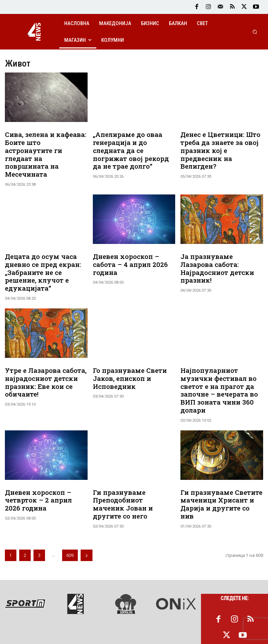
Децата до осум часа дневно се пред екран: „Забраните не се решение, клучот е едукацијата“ (40, 258)
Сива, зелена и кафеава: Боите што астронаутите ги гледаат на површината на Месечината (44, 148)
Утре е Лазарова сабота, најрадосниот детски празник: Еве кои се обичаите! (42, 364)
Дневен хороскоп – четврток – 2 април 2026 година (43, 477)
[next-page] (87, 524)
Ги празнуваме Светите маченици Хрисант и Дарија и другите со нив (219, 477)
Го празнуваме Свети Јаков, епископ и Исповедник (127, 361)
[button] (255, 32)
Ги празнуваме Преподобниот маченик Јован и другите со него (131, 477)
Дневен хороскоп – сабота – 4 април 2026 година (134, 247)
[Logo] (34, 32)
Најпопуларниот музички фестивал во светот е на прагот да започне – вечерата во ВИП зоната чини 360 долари (216, 371)
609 (70, 524)
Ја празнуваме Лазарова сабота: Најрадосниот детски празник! (220, 251)
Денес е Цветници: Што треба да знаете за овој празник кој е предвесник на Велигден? (221, 145)
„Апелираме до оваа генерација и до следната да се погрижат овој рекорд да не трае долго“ (133, 145)
